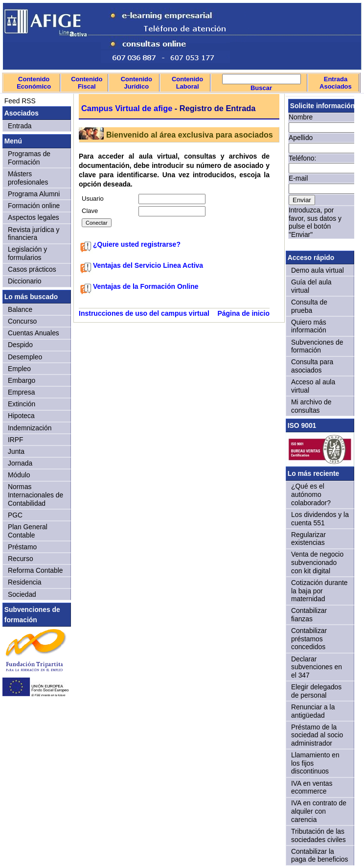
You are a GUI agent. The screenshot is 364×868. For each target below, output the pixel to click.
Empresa (21, 392)
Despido (20, 345)
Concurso (22, 321)
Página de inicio (243, 313)
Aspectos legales (34, 217)
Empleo (19, 369)
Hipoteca (21, 416)
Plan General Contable (28, 531)
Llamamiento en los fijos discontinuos (315, 763)
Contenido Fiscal (87, 83)
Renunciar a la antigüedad (313, 711)
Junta (16, 451)
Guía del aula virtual (311, 286)
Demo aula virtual (318, 270)
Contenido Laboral (187, 83)
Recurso (21, 559)
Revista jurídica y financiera (34, 234)
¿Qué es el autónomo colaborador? (311, 494)
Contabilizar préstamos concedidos (309, 639)
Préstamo (22, 547)
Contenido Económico (34, 83)
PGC (15, 515)
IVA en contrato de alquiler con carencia (319, 811)
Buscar (261, 88)
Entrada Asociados (336, 83)
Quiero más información (309, 326)
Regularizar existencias (308, 539)
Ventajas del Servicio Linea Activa (148, 265)
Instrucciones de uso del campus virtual (144, 313)
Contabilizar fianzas (309, 615)
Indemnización (30, 428)
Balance (20, 309)
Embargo (22, 380)
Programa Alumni (34, 194)
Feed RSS (19, 101)
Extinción (22, 404)
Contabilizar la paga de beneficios (319, 856)
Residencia (25, 582)
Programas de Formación (29, 158)
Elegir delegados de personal (316, 691)
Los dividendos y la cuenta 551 (320, 519)
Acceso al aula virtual (313, 386)
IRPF (16, 440)
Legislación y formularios (27, 253)
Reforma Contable (35, 570)
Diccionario (25, 281)
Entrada (20, 126)
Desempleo (25, 357)
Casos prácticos (32, 269)
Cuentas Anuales (34, 333)
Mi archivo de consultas (311, 406)
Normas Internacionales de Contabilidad (35, 495)
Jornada (20, 463)
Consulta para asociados (312, 366)
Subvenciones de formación (317, 346)
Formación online (34, 206)
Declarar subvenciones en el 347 (317, 667)
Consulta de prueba (309, 306)
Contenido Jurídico (136, 83)
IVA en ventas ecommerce (312, 787)
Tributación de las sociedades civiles (318, 835)
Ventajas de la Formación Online (146, 286)
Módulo (19, 475)
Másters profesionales (28, 178)
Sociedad (22, 594)
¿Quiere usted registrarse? (137, 244)
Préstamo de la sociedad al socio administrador (317, 735)
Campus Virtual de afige (127, 108)
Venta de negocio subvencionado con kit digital (317, 562)
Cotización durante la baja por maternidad (319, 591)
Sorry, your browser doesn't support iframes (320, 172)
